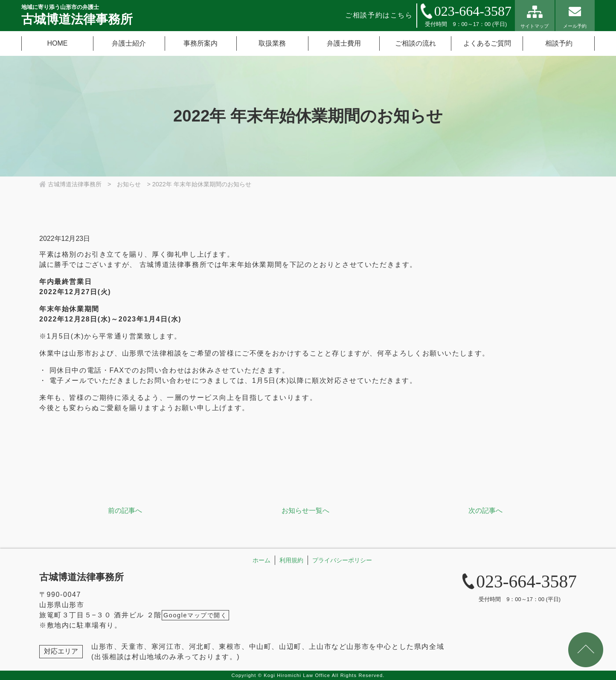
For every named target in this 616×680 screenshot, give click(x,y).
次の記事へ (485, 511)
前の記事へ (125, 511)
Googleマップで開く (195, 615)
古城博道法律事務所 (81, 577)
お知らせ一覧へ (305, 511)
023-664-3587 (473, 11)
